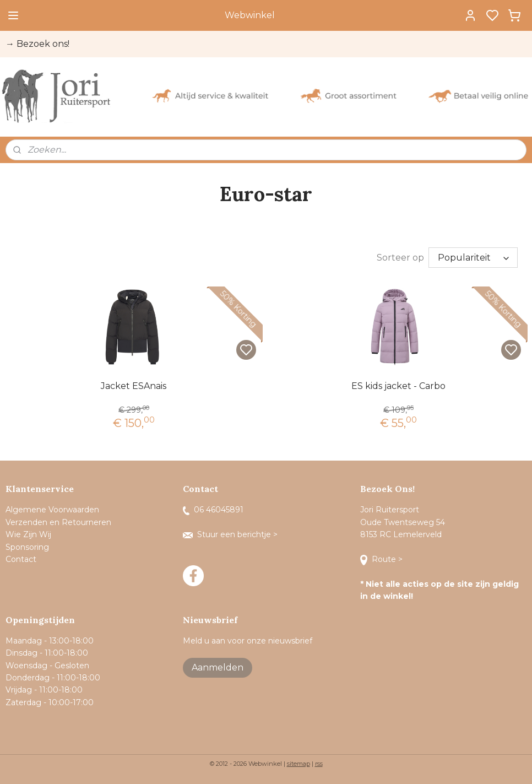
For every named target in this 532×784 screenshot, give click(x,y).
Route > (382, 559)
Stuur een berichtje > (231, 534)
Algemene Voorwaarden (52, 510)
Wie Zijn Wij (28, 534)
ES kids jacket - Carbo (398, 386)
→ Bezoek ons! (37, 44)
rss (319, 764)
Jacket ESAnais (134, 386)
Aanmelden (218, 667)
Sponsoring (27, 547)
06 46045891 (213, 510)
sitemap (298, 764)
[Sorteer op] (473, 258)
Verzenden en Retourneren (58, 522)
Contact (22, 559)
